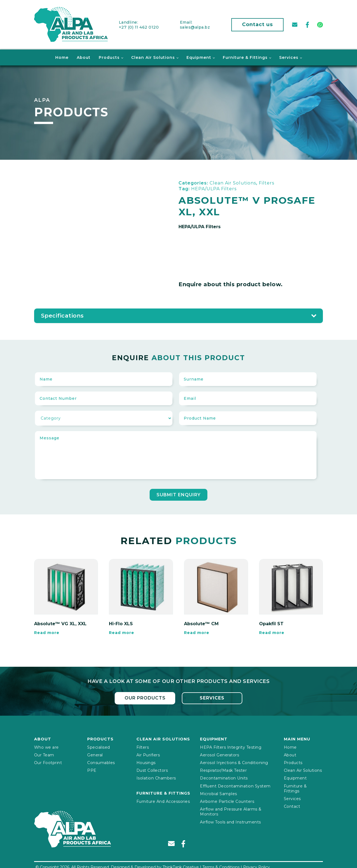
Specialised (99, 746)
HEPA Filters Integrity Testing (231, 746)
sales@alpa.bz (195, 27)
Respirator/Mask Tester (223, 769)
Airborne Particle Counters (227, 800)
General (95, 754)
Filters (143, 746)
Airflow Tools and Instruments (230, 821)
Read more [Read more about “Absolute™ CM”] (197, 632)
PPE (92, 769)
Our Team (44, 754)
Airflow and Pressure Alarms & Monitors (231, 811)
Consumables (101, 762)
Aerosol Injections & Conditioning (234, 762)
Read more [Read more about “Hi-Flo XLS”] (122, 632)
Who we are (46, 746)
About (84, 57)
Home (62, 57)
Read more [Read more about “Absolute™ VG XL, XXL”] (47, 632)
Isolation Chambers (156, 777)
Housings (146, 762)
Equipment (199, 57)
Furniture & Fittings (245, 57)
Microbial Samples (219, 793)
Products (109, 57)
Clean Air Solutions (153, 57)
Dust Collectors (152, 769)
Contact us (257, 24)
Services (289, 57)
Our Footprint (48, 762)
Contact (292, 805)
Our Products (145, 697)
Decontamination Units (224, 777)
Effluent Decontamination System (235, 785)
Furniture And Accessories (163, 800)
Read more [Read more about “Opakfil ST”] (272, 632)
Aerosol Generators (219, 754)
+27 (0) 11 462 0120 (139, 27)
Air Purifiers (148, 754)
